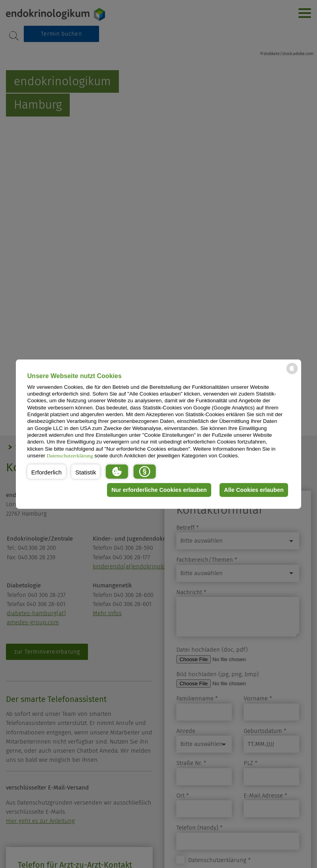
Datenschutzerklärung (70, 456)
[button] (47, 471)
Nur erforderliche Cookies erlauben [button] (159, 490)
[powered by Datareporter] (292, 374)
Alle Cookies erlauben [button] (254, 490)
